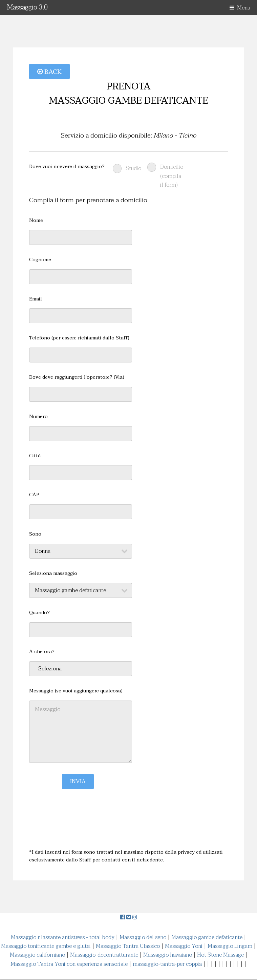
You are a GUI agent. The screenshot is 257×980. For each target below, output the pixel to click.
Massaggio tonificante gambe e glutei (46, 946)
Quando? (39, 613)
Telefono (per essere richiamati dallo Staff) (79, 338)
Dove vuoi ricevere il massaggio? (67, 167)
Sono (35, 534)
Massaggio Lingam (230, 946)
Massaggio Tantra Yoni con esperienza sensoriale (69, 964)
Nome (36, 221)
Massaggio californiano (37, 955)
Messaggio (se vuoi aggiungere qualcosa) (76, 691)
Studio (133, 168)
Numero (38, 417)
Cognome (40, 260)
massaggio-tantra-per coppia (167, 964)
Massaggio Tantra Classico (128, 946)
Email (36, 299)
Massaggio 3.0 (27, 7)
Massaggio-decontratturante (104, 955)
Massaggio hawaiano (168, 955)
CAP (34, 495)
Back (49, 72)
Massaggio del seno (143, 937)
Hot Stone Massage (220, 955)
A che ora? (42, 652)
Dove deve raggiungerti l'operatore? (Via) (77, 377)
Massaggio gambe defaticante (207, 937)
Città (35, 456)
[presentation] (81, 802)
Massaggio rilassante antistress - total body (63, 937)
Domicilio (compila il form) (172, 176)
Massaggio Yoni (184, 946)
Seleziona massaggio (53, 574)
